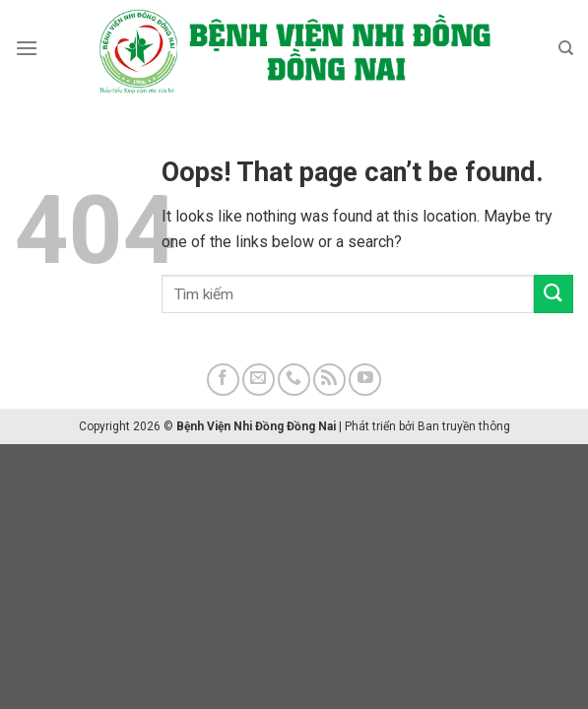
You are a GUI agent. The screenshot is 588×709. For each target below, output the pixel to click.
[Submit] (554, 294)
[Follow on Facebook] (223, 380)
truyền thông (476, 426)
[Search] (566, 48)
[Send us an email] (259, 380)
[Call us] (294, 380)
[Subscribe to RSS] (329, 380)
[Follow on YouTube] (365, 380)
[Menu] (27, 48)
